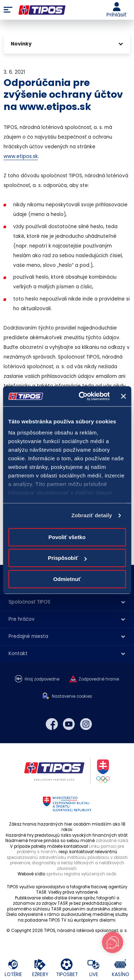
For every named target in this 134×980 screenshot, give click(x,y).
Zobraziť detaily (92, 515)
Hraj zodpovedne (42, 679)
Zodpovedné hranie (99, 679)
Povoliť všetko (67, 537)
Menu (8, 10)
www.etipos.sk (21, 156)
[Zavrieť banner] (123, 396)
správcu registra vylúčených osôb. (81, 874)
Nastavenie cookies (72, 696)
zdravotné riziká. (112, 841)
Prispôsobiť (67, 558)
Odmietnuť (67, 579)
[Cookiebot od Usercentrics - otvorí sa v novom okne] (82, 396)
